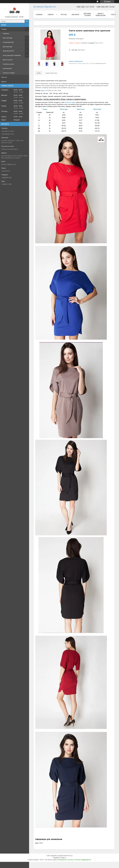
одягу (42, 91)
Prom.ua (70, 856)
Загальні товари (9, 73)
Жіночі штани (8, 60)
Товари (4, 29)
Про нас (4, 77)
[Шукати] (27, 21)
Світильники (7, 68)
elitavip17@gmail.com (9, 164)
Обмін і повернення (101, 14)
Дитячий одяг (8, 47)
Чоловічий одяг (8, 42)
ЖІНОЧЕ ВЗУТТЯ (8, 51)
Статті (113, 15)
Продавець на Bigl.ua (59, 858)
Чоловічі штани (8, 64)
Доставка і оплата (87, 14)
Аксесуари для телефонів (12, 55)
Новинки (6, 33)
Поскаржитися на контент (66, 860)
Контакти (75, 15)
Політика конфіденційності (83, 860)
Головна (39, 15)
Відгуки (4, 81)
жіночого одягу (70, 102)
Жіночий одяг (8, 38)
